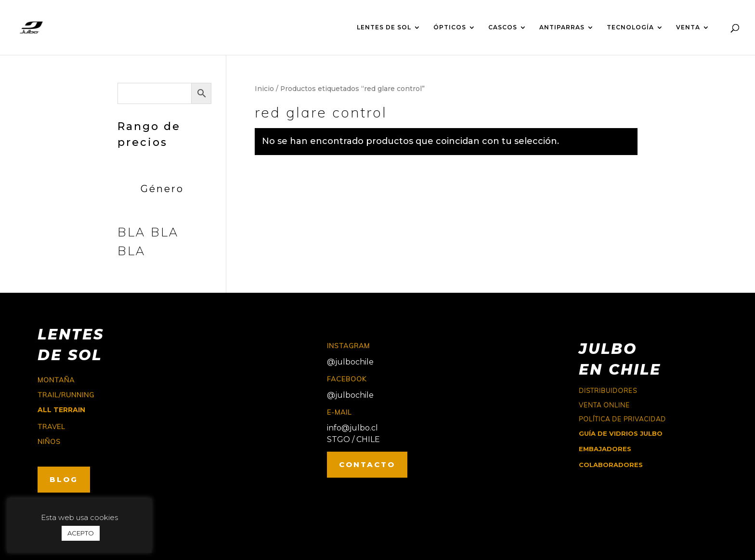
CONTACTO (367, 464)
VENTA (688, 27)
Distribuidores (608, 391)
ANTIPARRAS (562, 27)
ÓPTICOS (450, 27)
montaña (56, 380)
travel (51, 427)
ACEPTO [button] (81, 533)
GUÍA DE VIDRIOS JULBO (621, 433)
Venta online (604, 405)
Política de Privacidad (622, 419)
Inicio (264, 89)
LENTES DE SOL (384, 27)
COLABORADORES (611, 465)
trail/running (66, 395)
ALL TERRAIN (61, 410)
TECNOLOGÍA (630, 27)
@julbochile (350, 362)
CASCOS (503, 27)
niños (49, 442)
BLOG (64, 479)
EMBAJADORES (605, 449)
